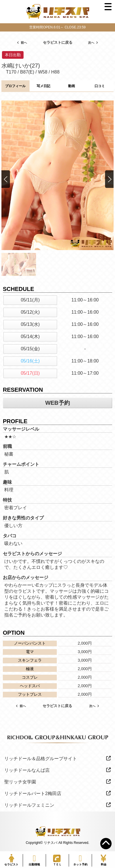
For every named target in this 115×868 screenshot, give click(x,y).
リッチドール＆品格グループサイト (57, 758)
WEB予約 (57, 403)
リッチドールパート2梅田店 (57, 793)
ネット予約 (80, 860)
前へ (22, 43)
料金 (103, 860)
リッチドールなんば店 (57, 770)
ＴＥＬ (57, 860)
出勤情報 (34, 860)
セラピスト (11, 860)
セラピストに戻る (58, 42)
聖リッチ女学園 (57, 782)
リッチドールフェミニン (57, 805)
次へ (93, 43)
